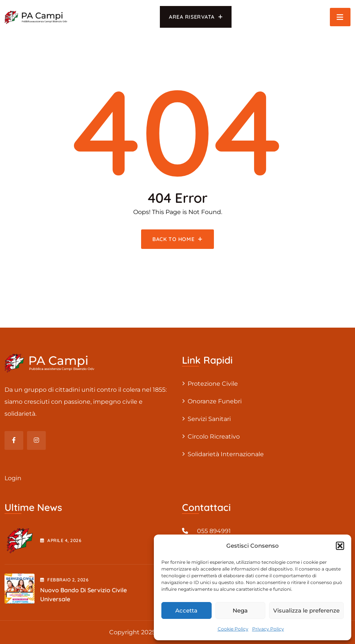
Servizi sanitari (209, 419)
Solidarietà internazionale (226, 454)
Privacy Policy (268, 629)
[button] (340, 546)
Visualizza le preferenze (306, 610)
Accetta (186, 610)
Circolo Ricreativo (214, 437)
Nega (240, 610)
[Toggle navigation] (340, 17)
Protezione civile (213, 384)
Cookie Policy (233, 629)
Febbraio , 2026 (64, 580)
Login (13, 478)
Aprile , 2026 (61, 540)
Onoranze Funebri (215, 401)
